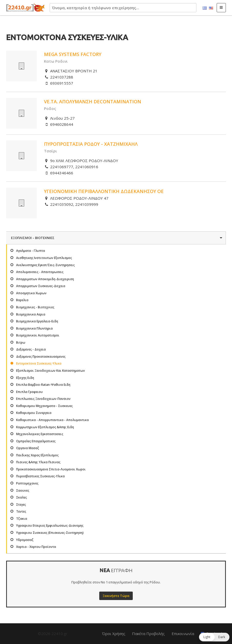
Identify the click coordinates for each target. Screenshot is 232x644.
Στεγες (21, 505)
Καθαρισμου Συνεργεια (34, 413)
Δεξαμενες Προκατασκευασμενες (41, 357)
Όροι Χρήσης (114, 634)
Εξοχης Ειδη (25, 378)
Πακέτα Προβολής (148, 634)
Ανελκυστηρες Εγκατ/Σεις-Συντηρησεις (45, 265)
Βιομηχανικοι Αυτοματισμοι (38, 335)
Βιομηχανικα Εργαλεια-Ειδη (37, 321)
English (211, 8)
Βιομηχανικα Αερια (31, 314)
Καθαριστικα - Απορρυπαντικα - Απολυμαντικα (52, 420)
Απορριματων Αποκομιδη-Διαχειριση (45, 279)
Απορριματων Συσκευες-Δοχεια (41, 286)
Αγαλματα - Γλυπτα (31, 251)
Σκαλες (21, 497)
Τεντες (21, 511)
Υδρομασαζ (25, 540)
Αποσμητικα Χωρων (31, 293)
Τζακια (22, 519)
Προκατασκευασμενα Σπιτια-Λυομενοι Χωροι (51, 469)
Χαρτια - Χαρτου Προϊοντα (36, 547)
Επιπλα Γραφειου (29, 392)
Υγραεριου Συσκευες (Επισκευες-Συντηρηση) (50, 533)
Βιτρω (21, 342)
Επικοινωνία (183, 634)
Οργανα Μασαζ (28, 448)
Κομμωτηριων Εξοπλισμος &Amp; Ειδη (45, 427)
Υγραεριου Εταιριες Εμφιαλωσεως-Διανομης (50, 526)
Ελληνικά (205, 8)
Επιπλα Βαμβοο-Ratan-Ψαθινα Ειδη (43, 385)
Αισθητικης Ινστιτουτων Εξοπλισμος (44, 258)
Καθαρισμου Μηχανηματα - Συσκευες (44, 406)
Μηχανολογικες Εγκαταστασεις (40, 434)
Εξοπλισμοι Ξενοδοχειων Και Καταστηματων (51, 371)
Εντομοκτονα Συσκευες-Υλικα (39, 363)
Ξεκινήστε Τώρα (116, 596)
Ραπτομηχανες (27, 483)
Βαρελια (22, 300)
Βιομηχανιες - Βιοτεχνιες (35, 307)
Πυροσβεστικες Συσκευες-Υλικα (40, 476)
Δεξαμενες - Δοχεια (31, 349)
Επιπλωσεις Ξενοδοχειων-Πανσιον (43, 399)
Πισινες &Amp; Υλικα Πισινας (38, 462)
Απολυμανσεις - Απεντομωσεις (40, 272)
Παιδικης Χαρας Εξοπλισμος (37, 455)
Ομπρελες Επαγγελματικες (36, 441)
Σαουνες (23, 490)
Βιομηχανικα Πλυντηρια (34, 328)
